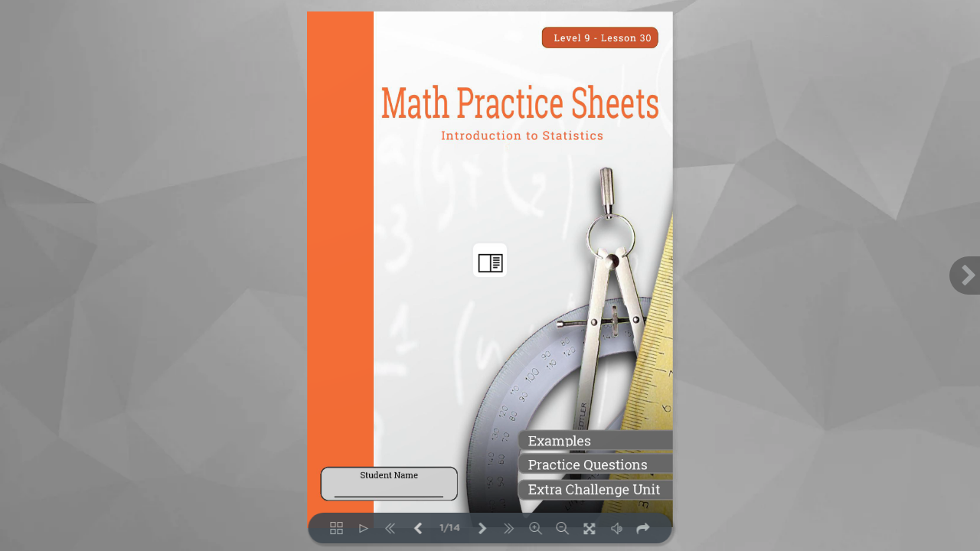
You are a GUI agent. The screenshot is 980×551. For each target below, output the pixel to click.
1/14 (450, 528)
